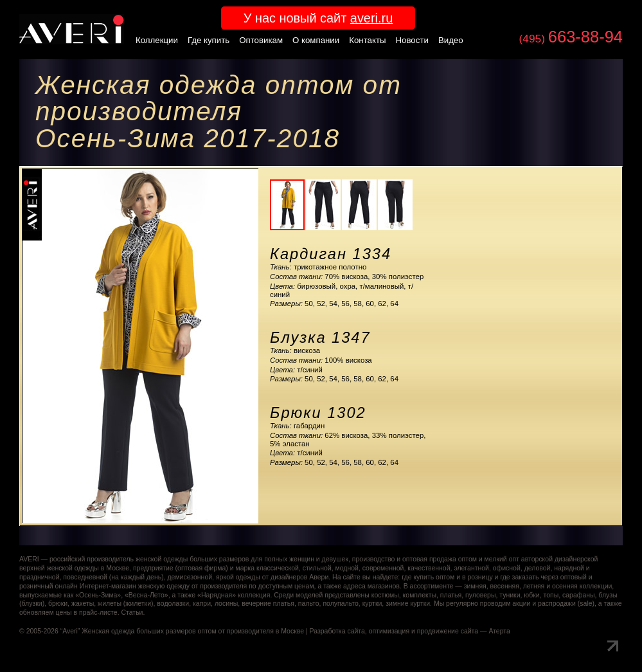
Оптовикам (261, 40)
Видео (451, 40)
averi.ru (371, 18)
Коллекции (157, 40)
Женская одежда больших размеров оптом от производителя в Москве (193, 631)
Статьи (132, 613)
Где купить (209, 40)
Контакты (367, 40)
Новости (412, 40)
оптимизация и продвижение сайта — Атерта (440, 631)
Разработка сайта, (338, 631)
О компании (316, 40)
